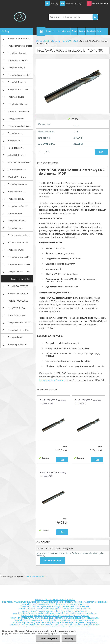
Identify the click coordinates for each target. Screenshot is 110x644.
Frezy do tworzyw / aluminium (17, 69)
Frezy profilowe (15, 337)
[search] (95, 17)
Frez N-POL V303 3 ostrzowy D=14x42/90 (88, 402)
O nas (48, 31)
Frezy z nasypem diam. (19, 235)
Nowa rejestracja (74, 3)
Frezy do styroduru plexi (19, 75)
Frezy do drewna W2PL (19, 257)
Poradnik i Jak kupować (61, 31)
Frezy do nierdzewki (17, 221)
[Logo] (20, 17)
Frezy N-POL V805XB (18, 293)
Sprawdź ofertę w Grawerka (52, 380)
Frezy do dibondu (16, 199)
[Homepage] (42, 31)
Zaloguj (54, 3)
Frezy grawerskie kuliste (19, 126)
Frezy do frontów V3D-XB (20, 323)
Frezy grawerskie (16, 119)
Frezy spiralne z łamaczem (15, 141)
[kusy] (41, 151)
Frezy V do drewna (16, 191)
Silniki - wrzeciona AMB (19, 162)
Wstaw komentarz (52, 560)
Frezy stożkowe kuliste (19, 111)
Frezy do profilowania (18, 344)
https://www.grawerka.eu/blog (21, 602)
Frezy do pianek (15, 228)
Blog (99, 31)
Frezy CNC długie (16, 97)
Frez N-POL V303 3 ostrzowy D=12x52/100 (53, 402)
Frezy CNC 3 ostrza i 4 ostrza (18, 90)
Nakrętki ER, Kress (16, 155)
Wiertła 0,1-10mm (17, 177)
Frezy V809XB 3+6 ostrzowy (17, 316)
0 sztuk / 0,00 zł (100, 3)
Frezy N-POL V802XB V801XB (18, 287)
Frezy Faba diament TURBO (17, 54)
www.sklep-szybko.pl (36, 576)
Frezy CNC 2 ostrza (17, 82)
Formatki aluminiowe (18, 242)
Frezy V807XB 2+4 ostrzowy (17, 309)
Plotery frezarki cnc (17, 170)
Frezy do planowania (17, 184)
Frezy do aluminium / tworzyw (18, 61)
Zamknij (69, 638)
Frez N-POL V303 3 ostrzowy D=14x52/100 (53, 474)
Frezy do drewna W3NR (19, 264)
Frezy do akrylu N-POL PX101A (18, 331)
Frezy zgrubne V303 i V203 (21, 280)
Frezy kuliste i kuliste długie (18, 105)
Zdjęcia (75, 31)
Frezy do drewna (16, 250)
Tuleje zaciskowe (16, 148)
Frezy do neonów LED (18, 206)
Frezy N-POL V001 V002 (19, 272)
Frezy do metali (15, 213)
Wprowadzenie (43, 41)
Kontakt (82, 31)
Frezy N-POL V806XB (18, 301)
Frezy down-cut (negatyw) (15, 134)
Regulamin (91, 31)
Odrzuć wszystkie (48, 638)
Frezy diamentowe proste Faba (20, 47)
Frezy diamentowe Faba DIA (19, 39)
